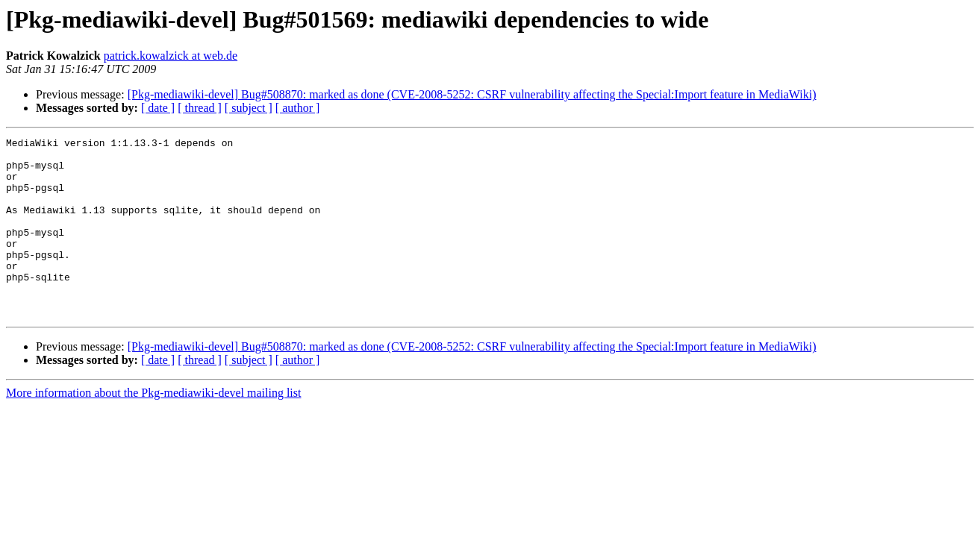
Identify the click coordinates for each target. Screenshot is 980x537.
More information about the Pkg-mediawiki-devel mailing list (153, 428)
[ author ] (298, 108)
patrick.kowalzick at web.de (171, 56)
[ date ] (158, 108)
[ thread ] (200, 108)
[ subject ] (249, 108)
